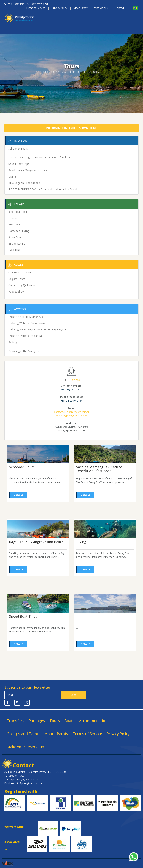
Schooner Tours (18, 148)
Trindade (14, 218)
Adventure (17, 309)
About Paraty (57, 734)
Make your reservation (27, 747)
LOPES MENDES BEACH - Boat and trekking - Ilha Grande (43, 189)
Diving (12, 176)
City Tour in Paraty (20, 272)
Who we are (101, 8)
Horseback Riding (19, 231)
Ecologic (16, 204)
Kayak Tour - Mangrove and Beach (29, 170)
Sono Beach (16, 237)
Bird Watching (17, 244)
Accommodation (93, 721)
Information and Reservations (72, 128)
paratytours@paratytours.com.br (72, 412)
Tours (55, 721)
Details (18, 495)
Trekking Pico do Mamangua (26, 317)
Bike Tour (14, 224)
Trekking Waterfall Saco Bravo (27, 323)
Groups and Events (24, 734)
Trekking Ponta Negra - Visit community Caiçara (37, 329)
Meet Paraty (81, 8)
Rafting (13, 342)
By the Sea (17, 141)
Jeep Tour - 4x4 (18, 212)
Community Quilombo (22, 285)
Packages (37, 721)
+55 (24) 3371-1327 (16, 4)
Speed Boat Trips (19, 164)
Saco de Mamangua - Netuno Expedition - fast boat (40, 157)
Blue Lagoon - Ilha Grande (24, 183)
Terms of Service (36, 8)
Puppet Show (16, 291)
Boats (69, 721)
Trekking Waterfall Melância (25, 336)
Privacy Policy (59, 8)
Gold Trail (14, 250)
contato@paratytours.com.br (71, 416)
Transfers (15, 721)
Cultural (15, 265)
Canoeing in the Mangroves (25, 351)
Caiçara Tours (17, 279)
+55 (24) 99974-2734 (38, 4)
